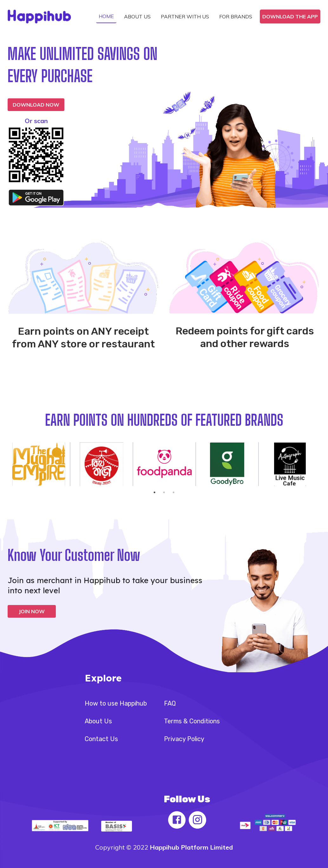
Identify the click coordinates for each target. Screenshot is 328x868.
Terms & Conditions (192, 721)
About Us (98, 721)
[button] (106, 16)
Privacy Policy (184, 739)
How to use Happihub (116, 703)
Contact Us (101, 739)
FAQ (170, 703)
